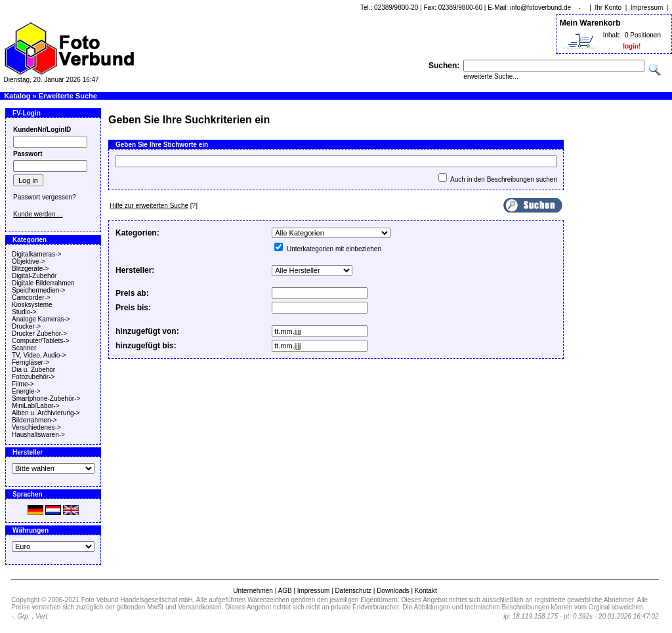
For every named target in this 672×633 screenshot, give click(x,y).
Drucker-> (26, 326)
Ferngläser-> (31, 362)
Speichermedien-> (38, 290)
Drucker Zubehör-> (39, 334)
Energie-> (26, 391)
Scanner (24, 348)
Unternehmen (253, 591)
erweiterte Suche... (491, 76)
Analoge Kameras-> (41, 319)
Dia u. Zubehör (33, 370)
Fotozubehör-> (33, 377)
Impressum (647, 8)
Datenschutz (353, 591)
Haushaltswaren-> (38, 435)
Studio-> (24, 312)
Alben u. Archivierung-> (46, 413)
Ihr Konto (609, 8)
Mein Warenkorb (590, 23)
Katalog (17, 96)
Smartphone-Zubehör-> (46, 398)
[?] (154, 206)
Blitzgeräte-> (30, 269)
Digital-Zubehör (34, 276)
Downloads (393, 591)
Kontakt (426, 591)
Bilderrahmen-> (34, 420)
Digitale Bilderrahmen (43, 283)
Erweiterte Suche (68, 96)
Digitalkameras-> (36, 254)
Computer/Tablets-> (41, 341)
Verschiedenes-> (36, 427)
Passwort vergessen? (45, 197)
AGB (284, 591)
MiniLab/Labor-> (36, 406)
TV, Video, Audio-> (39, 355)
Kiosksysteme (32, 305)
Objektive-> (29, 261)
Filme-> (23, 384)
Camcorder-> (31, 297)
